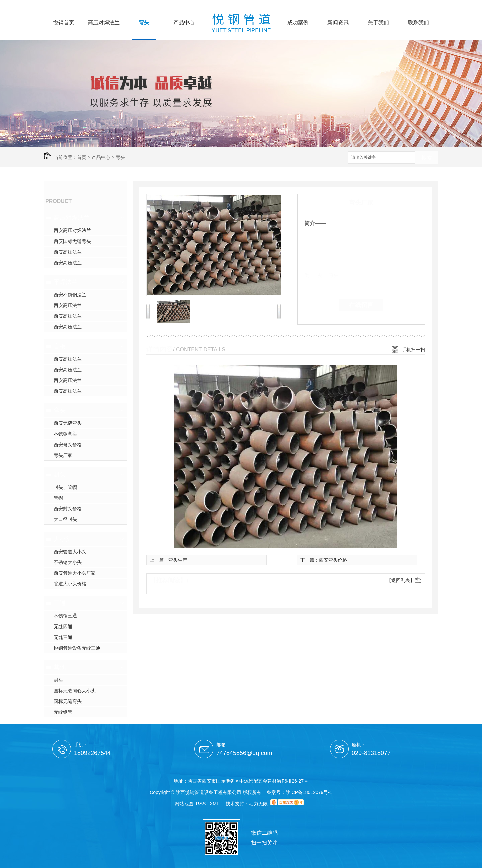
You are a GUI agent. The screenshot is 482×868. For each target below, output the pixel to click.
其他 (60, 667)
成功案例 (298, 23)
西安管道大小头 (70, 552)
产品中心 (184, 23)
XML (215, 804)
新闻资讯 (338, 23)
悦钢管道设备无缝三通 (77, 648)
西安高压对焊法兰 (72, 230)
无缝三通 (63, 637)
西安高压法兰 (68, 252)
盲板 (60, 346)
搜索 (427, 158)
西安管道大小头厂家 (75, 573)
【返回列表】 (401, 580)
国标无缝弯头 (68, 701)
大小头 (63, 539)
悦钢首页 (64, 23)
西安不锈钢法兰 (70, 295)
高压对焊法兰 (104, 23)
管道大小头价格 (70, 584)
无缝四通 (63, 626)
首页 (82, 157)
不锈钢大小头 (68, 562)
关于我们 (378, 23)
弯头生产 (178, 560)
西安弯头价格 (68, 445)
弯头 (144, 23)
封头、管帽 (65, 487)
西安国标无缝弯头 (72, 241)
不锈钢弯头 (65, 434)
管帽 (58, 498)
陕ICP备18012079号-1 (309, 792)
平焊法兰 (66, 282)
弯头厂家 (63, 455)
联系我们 (418, 23)
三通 (60, 603)
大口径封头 (65, 519)
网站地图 (184, 804)
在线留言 (361, 305)
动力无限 (258, 804)
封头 (60, 475)
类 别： (316, 275)
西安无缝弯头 (68, 423)
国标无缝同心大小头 (75, 691)
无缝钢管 (63, 712)
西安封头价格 (68, 509)
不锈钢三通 (65, 616)
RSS (202, 804)
